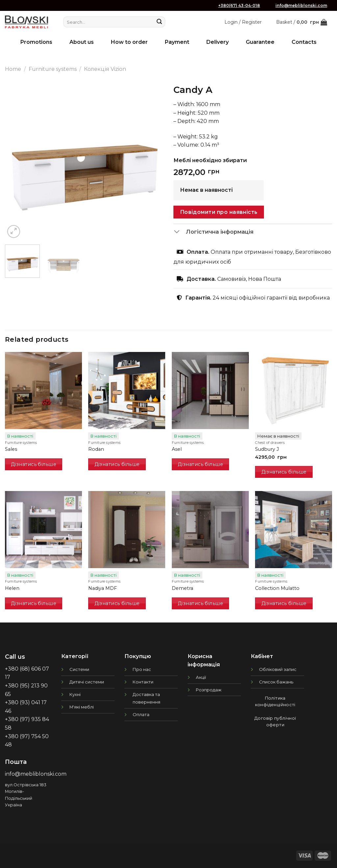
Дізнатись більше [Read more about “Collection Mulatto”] (284, 603)
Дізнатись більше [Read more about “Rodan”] (117, 464)
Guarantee (260, 42)
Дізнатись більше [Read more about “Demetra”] (200, 603)
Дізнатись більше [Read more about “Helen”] (34, 603)
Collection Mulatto (277, 588)
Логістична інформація (213, 232)
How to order (129, 42)
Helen (12, 588)
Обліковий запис (278, 669)
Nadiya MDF (103, 588)
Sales (11, 449)
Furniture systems (53, 69)
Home (13, 69)
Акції (201, 677)
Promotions (36, 42)
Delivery (218, 42)
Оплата (141, 714)
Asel (177, 449)
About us (82, 42)
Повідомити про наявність (219, 212)
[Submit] (159, 22)
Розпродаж (209, 690)
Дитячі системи (87, 682)
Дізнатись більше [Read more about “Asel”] (200, 464)
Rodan (96, 449)
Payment (177, 42)
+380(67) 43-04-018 (239, 5)
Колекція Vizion (105, 69)
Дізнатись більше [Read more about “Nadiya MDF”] (117, 603)
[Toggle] (180, 232)
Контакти (143, 682)
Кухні (75, 694)
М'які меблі (82, 707)
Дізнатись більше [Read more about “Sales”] (34, 464)
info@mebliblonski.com (301, 5)
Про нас (142, 669)
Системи (79, 669)
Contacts (304, 42)
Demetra (182, 588)
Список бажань (276, 682)
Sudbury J (267, 449)
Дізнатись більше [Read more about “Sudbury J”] (284, 472)
